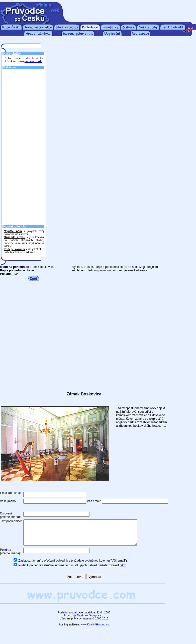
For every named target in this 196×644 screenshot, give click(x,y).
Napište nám (13, 231)
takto (123, 571)
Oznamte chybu (14, 237)
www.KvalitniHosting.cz (95, 630)
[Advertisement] (24, 146)
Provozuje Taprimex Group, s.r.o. (84, 621)
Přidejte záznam (14, 249)
